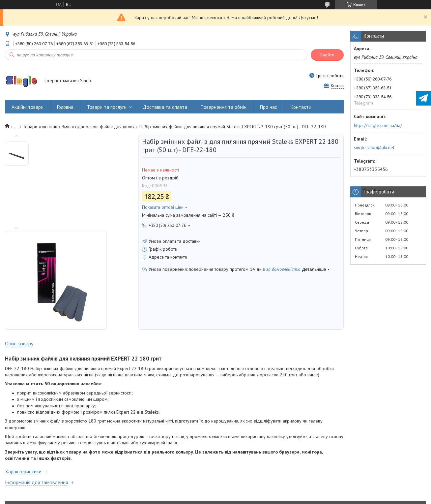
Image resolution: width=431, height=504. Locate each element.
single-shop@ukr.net (374, 147)
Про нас (269, 107)
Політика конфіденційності (271, 498)
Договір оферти (27, 473)
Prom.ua (247, 492)
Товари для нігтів (40, 127)
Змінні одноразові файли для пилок (98, 127)
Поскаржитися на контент (219, 498)
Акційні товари (28, 107)
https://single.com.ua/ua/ (378, 125)
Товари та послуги (107, 107)
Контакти (301, 107)
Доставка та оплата (165, 107)
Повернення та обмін (224, 107)
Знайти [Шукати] (327, 55)
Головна (65, 107)
